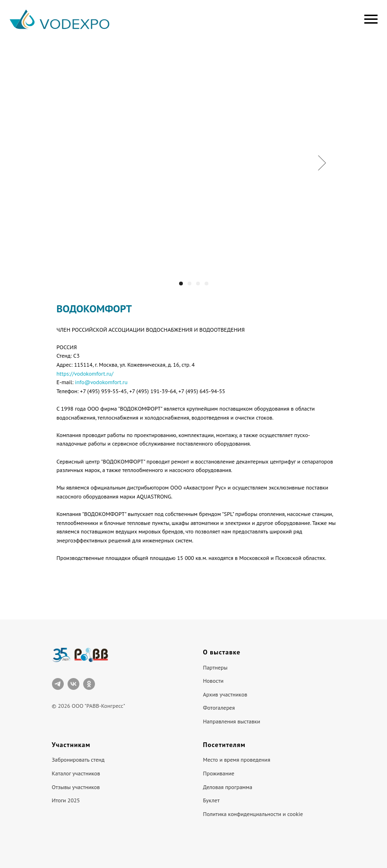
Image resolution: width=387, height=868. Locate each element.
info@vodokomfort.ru (101, 382)
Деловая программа (228, 787)
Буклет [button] (211, 800)
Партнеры (215, 667)
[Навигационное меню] (371, 19)
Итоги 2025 (66, 800)
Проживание (219, 773)
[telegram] (58, 684)
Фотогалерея (219, 708)
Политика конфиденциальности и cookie (253, 814)
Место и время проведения (237, 760)
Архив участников (225, 694)
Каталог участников (76, 773)
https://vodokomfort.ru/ (85, 374)
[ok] (89, 684)
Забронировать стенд (78, 760)
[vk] (73, 684)
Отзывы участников (76, 787)
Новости (213, 681)
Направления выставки (232, 721)
